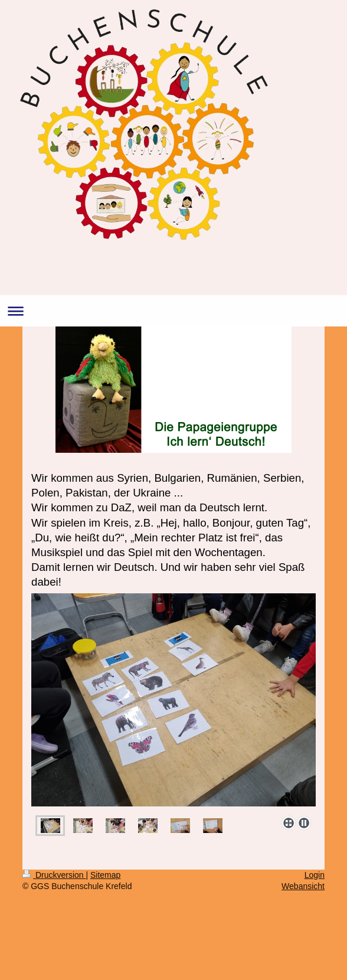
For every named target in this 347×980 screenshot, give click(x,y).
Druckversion (54, 875)
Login (315, 875)
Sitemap (105, 875)
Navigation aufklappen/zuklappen (173, 311)
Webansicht (303, 886)
